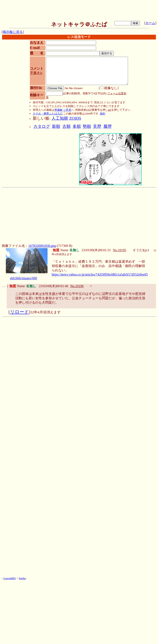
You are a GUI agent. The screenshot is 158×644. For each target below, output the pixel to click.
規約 (103, 114)
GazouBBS (10, 578)
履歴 (108, 126)
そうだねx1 (141, 250)
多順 (77, 126)
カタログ (42, 126)
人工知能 (60, 118)
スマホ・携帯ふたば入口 (48, 114)
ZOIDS (75, 118)
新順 (56, 126)
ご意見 (67, 110)
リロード (19, 312)
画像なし (109, 88)
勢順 (87, 126)
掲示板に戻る (13, 32)
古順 (66, 126)
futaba (22, 578)
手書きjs (36, 73)
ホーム (150, 23)
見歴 (97, 126)
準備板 (58, 110)
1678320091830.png (42, 246)
